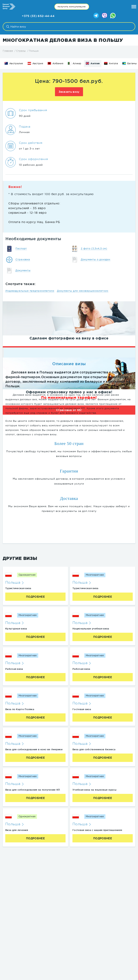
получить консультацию (72, 7)
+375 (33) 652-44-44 (38, 16)
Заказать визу (69, 92)
